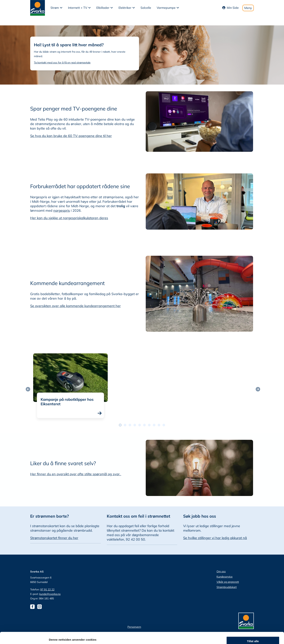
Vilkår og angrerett (228, 582)
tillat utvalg (253, 612)
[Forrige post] (28, 389)
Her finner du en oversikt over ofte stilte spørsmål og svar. (76, 474)
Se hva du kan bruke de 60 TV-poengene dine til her (71, 136)
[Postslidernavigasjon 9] (164, 425)
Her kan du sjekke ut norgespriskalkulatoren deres (69, 218)
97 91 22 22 (47, 589)
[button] (56, 8)
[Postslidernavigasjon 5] (144, 425)
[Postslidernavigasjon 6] (149, 425)
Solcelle (146, 8)
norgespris (62, 210)
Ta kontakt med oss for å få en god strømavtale (62, 63)
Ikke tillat (253, 623)
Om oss (221, 571)
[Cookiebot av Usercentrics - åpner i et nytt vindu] (24, 637)
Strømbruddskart (227, 587)
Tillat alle (253, 601)
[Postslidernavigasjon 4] (140, 425)
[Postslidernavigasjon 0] (120, 425)
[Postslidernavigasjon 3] (135, 425)
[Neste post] (258, 389)
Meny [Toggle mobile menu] (248, 8)
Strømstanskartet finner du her (54, 538)
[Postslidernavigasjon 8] (159, 425)
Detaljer (198, 637)
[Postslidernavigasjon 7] (154, 425)
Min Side (231, 8)
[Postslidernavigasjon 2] (130, 425)
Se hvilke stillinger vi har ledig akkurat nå (215, 538)
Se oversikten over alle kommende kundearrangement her (75, 306)
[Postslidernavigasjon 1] (125, 425)
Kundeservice (225, 577)
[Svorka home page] (38, 7)
